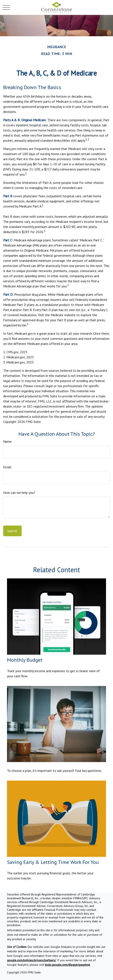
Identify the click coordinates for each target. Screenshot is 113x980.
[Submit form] (12, 531)
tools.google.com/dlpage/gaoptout (67, 965)
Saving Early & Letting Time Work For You (53, 862)
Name (7, 441)
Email (7, 467)
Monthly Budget (25, 660)
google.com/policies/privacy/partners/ (31, 960)
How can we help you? (19, 493)
